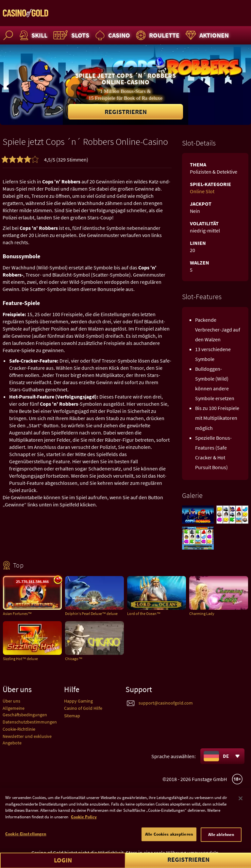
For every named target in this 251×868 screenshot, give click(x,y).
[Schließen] (241, 803)
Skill (33, 35)
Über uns (11, 701)
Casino (112, 35)
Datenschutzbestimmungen (30, 722)
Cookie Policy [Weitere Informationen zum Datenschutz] (84, 821)
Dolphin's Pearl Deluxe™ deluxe (91, 613)
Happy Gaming (78, 701)
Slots (70, 35)
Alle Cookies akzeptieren (169, 838)
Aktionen (206, 35)
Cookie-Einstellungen (26, 838)
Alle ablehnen (221, 839)
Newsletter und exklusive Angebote (27, 739)
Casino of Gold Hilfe (83, 708)
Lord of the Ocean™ (144, 613)
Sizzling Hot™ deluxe (20, 659)
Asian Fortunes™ (17, 613)
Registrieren (126, 112)
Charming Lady (202, 613)
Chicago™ (74, 659)
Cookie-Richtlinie (19, 729)
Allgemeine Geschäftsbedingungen (25, 711)
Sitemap (72, 716)
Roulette (157, 35)
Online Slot (202, 191)
